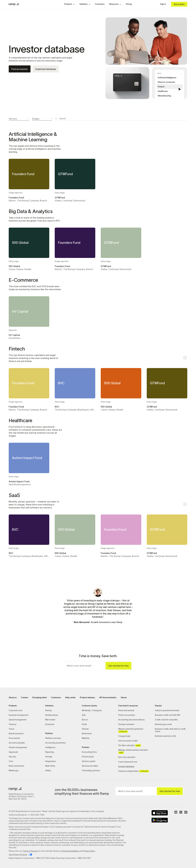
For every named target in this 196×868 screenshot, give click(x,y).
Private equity (88, 757)
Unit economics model (128, 741)
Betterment (87, 734)
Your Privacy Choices (18, 855)
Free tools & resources (128, 706)
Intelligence (50, 747)
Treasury (13, 724)
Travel (11, 729)
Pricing (129, 4)
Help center (70, 698)
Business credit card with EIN (167, 715)
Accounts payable (17, 743)
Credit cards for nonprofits (166, 720)
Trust (11, 761)
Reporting (50, 752)
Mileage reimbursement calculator (133, 751)
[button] (70, 4)
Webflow (86, 738)
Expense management (19, 715)
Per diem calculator (130, 745)
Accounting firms (89, 752)
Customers (100, 4)
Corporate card (15, 710)
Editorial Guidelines (70, 851)
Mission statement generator (131, 730)
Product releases (87, 698)
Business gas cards (163, 724)
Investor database (126, 767)
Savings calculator (126, 724)
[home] (14, 4)
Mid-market (50, 720)
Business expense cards (165, 736)
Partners (86, 747)
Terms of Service (30, 851)
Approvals (13, 752)
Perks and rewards (126, 710)
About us (13, 698)
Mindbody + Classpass (92, 710)
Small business (52, 715)
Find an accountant (127, 715)
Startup (49, 710)
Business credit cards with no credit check (170, 730)
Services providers (90, 766)
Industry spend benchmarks (167, 710)
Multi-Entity (50, 766)
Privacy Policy (89, 851)
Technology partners (91, 771)
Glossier (85, 729)
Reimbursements (16, 734)
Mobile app (14, 771)
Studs (84, 724)
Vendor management (18, 747)
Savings (49, 757)
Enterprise (50, 724)
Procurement (14, 738)
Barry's (85, 720)
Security (12, 757)
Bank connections (16, 766)
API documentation (108, 698)
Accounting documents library (131, 720)
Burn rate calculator (127, 757)
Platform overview (53, 738)
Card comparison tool (128, 762)
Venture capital (88, 761)
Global (48, 771)
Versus (124, 698)
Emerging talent (40, 698)
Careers (24, 698)
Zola (84, 715)
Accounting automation (55, 743)
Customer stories (89, 706)
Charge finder (124, 736)
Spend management (18, 720)
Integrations (50, 761)
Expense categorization (134, 771)
